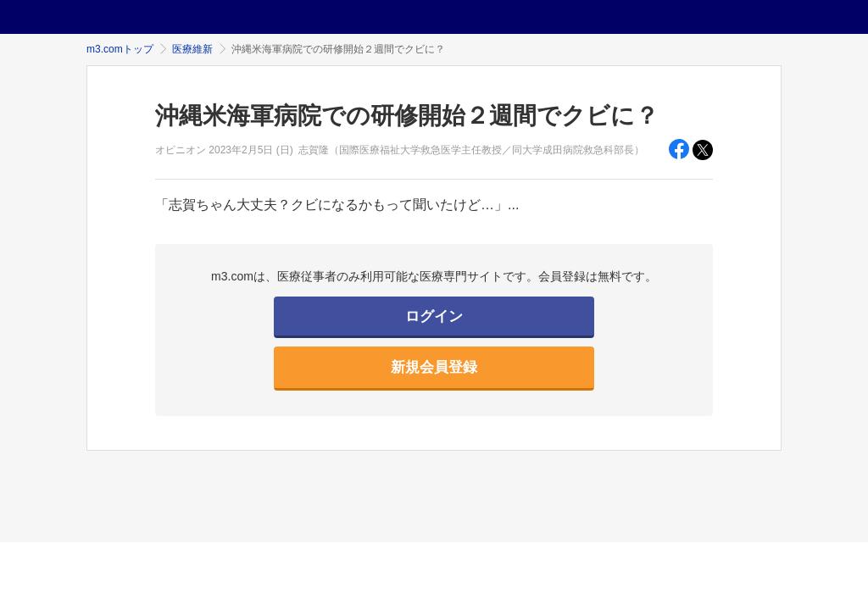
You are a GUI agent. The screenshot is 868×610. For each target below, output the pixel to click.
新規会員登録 (434, 367)
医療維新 (192, 49)
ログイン (434, 316)
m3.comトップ (120, 49)
